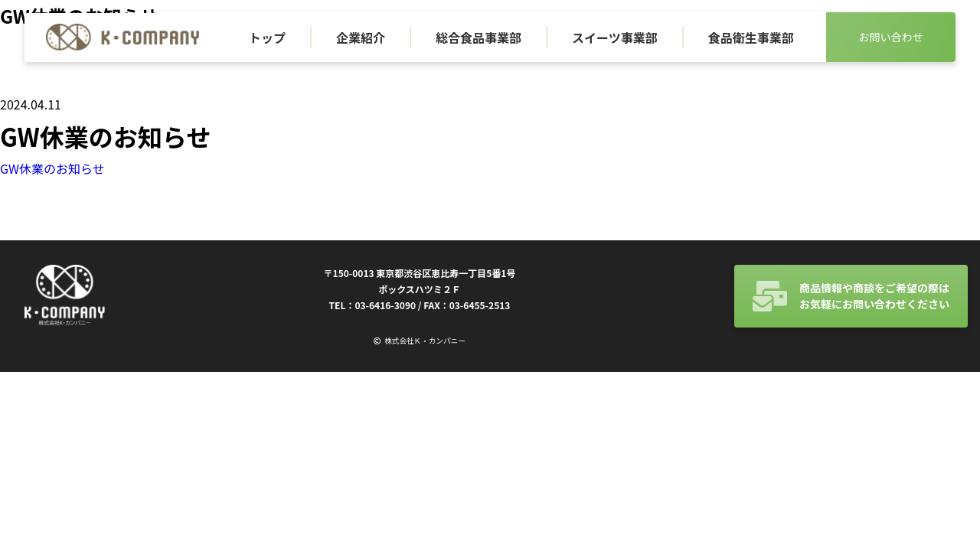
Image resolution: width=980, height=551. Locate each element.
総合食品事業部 (479, 37)
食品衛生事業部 (751, 37)
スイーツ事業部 (615, 37)
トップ (267, 37)
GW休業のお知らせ (52, 168)
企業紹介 (361, 37)
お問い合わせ (890, 37)
